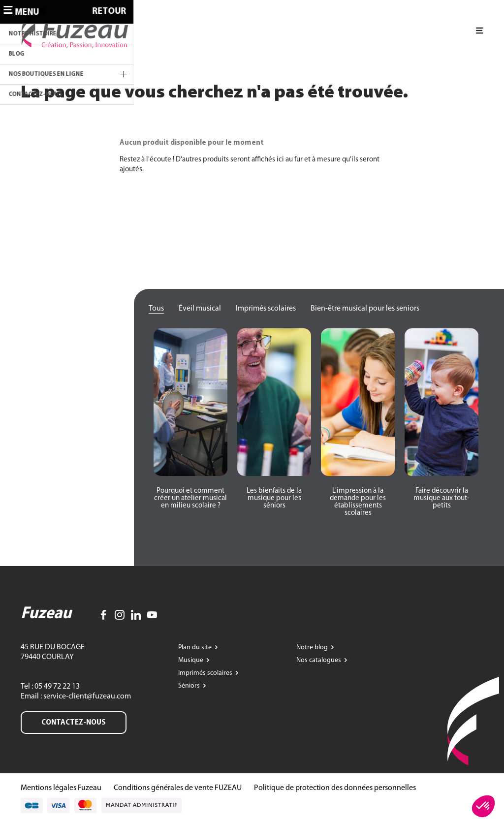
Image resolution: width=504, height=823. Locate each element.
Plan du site (196, 648)
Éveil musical (200, 309)
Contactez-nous (74, 723)
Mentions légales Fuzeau (61, 788)
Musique (191, 660)
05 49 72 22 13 (56, 687)
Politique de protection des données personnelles (335, 788)
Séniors (190, 686)
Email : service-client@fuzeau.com (76, 696)
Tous (156, 309)
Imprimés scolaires (266, 309)
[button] (190, 498)
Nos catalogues (319, 660)
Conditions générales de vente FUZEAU (178, 788)
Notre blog (313, 648)
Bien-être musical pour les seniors (365, 309)
